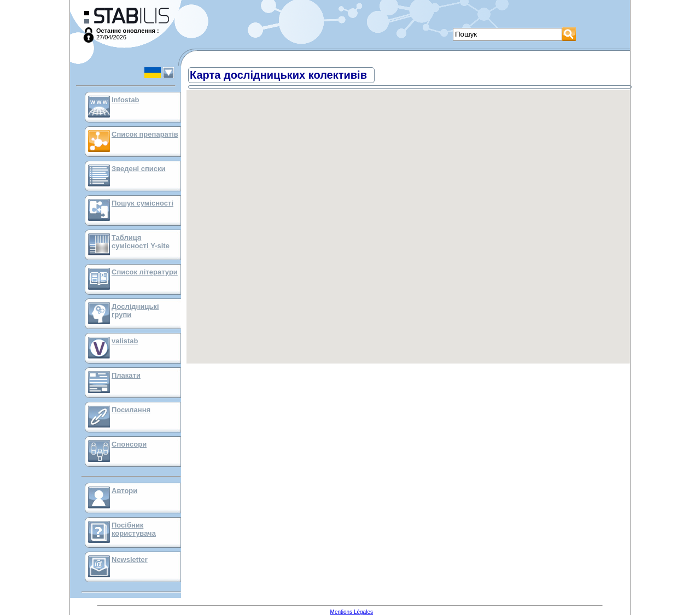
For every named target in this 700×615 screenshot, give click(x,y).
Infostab (126, 100)
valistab (125, 341)
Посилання (131, 410)
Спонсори (129, 444)
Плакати (126, 375)
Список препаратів (145, 134)
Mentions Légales (352, 612)
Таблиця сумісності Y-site (141, 242)
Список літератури (145, 272)
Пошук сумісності (142, 203)
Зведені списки (139, 169)
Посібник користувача (134, 529)
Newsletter (130, 560)
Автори (124, 491)
